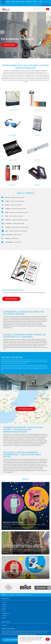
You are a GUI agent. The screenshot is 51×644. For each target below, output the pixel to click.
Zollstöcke (37, 160)
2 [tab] (25, 56)
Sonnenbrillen (13, 135)
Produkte (4, 616)
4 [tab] (28, 56)
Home (4, 2)
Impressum (12, 595)
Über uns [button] (8, 2)
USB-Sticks (37, 185)
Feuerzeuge (37, 110)
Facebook (4, 625)
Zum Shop (45, 5)
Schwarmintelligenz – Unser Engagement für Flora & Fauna (23, 546)
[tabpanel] (25, 35)
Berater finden (9, 45)
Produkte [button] (35, 2)
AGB (30, 595)
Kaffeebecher (12, 185)
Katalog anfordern (12, 640)
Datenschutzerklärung (22, 595)
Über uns (4, 604)
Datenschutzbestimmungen (26, 641)
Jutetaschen (13, 110)
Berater (18, 2)
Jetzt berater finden (26, 409)
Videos (40, 2)
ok (48, 639)
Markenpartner (28, 2)
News (22, 2)
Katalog (13, 2)
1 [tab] (23, 56)
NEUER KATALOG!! (13, 522)
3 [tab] (26, 56)
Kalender (37, 135)
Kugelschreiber (12, 160)
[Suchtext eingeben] (40, 9)
